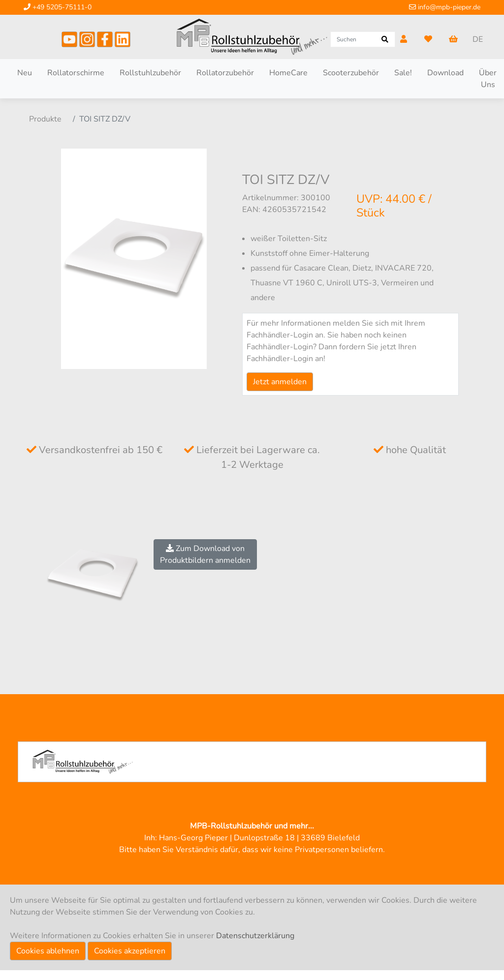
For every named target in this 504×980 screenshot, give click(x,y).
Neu (25, 73)
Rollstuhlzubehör (150, 73)
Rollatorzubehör (225, 73)
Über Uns (488, 79)
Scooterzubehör (351, 73)
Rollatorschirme (76, 73)
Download (445, 73)
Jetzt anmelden (280, 382)
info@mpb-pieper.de (445, 7)
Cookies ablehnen (48, 951)
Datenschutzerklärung (255, 936)
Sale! (403, 73)
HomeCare (288, 73)
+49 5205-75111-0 (58, 7)
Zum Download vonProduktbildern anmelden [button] (205, 554)
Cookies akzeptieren (130, 951)
